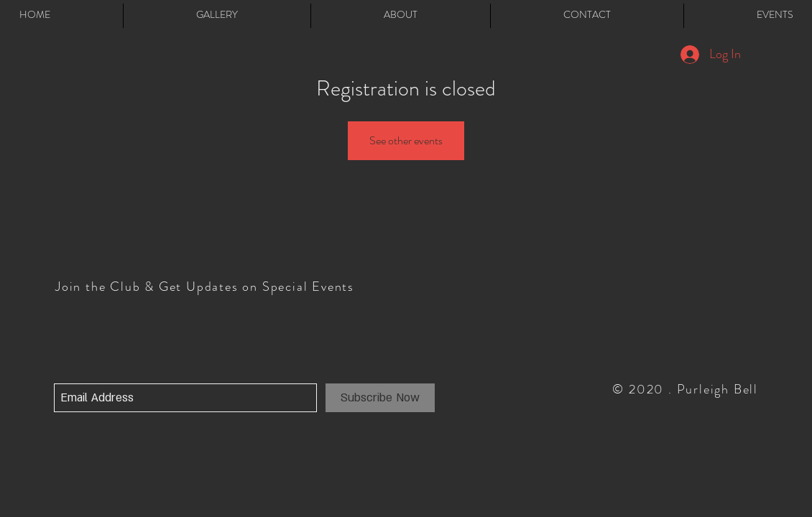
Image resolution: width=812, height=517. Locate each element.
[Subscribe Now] (380, 398)
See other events (406, 140)
